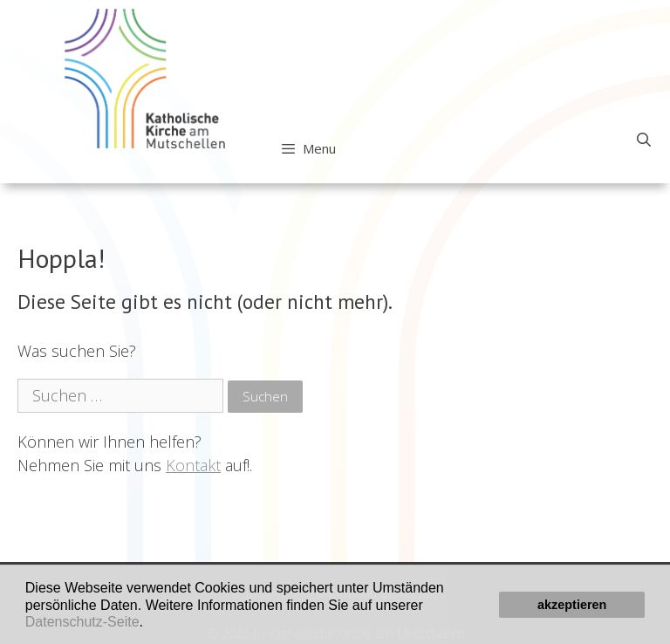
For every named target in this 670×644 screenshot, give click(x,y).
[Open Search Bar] (643, 140)
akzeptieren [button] (572, 605)
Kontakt (193, 465)
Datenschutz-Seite (82, 622)
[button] (149, 623)
